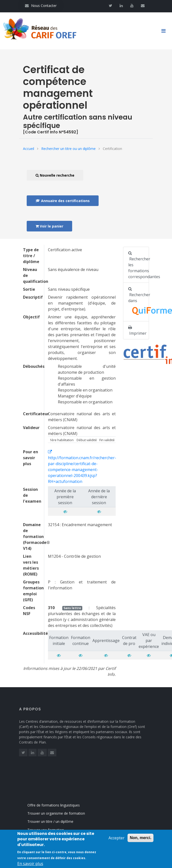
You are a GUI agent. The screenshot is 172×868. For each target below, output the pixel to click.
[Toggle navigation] (165, 31)
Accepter (117, 840)
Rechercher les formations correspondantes (139, 265)
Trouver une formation (51, 830)
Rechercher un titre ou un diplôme (68, 149)
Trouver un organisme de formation (61, 813)
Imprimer (137, 331)
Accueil (29, 149)
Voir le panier (49, 226)
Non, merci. (140, 840)
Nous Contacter (41, 6)
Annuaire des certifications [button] (63, 201)
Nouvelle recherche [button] (55, 175)
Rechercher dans (139, 302)
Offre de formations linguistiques (59, 805)
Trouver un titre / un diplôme (55, 821)
